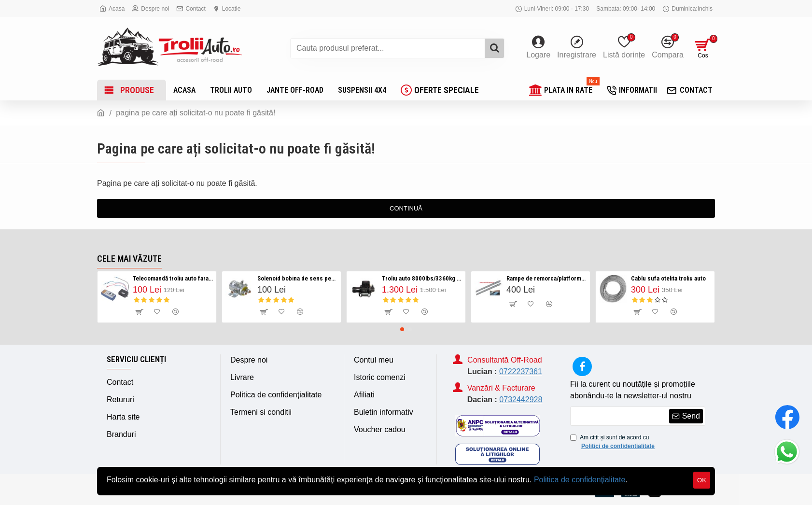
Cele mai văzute (129, 259)
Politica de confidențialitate (580, 480)
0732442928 (521, 400)
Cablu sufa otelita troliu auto (668, 278)
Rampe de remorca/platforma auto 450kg (546, 278)
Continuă (406, 208)
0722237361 (521, 372)
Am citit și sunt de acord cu (613, 442)
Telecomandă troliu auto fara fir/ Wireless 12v (173, 278)
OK (702, 480)
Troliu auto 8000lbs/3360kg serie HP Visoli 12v (422, 278)
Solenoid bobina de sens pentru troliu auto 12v (297, 278)
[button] (402, 329)
